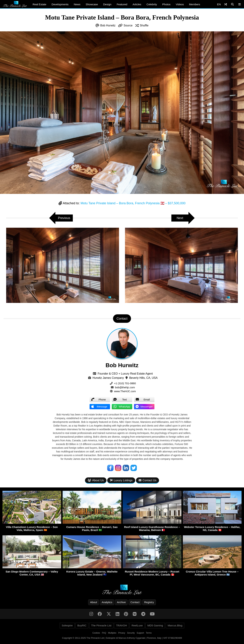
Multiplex (112, 633)
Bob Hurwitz (108, 25)
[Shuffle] (226, 4)
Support (140, 633)
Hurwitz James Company (108, 378)
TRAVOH (121, 625)
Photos (166, 4)
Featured (122, 4)
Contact (135, 602)
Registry (149, 602)
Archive (121, 602)
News (77, 4)
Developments (60, 4)
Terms (149, 633)
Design (107, 4)
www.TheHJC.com (125, 391)
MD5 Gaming (155, 625)
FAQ (104, 633)
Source (128, 25)
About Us (96, 480)
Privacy (122, 633)
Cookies (96, 633)
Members (195, 4)
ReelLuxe (137, 625)
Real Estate (39, 4)
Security (131, 633)
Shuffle (144, 25)
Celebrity (152, 4)
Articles (137, 4)
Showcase (92, 4)
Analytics (107, 602)
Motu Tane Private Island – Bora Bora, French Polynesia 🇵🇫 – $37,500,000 (133, 203)
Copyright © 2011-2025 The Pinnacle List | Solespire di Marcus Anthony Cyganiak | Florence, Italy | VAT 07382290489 (122, 638)
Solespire (67, 625)
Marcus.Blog (175, 625)
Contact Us (147, 480)
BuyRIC (82, 625)
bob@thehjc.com (125, 387)
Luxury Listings (121, 480)
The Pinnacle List (101, 625)
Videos (180, 4)
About (94, 602)
